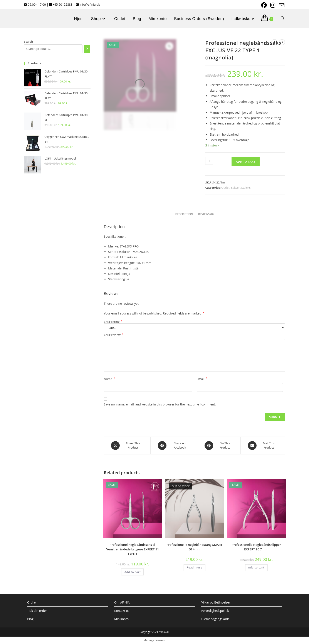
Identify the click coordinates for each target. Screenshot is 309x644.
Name (109, 379)
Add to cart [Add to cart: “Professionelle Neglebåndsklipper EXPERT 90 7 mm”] (256, 567)
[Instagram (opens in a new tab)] (272, 5)
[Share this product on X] (127, 446)
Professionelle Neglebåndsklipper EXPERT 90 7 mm (256, 547)
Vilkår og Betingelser (216, 602)
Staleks (246, 188)
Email (202, 379)
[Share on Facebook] (174, 446)
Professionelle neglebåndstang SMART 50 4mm (194, 547)
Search (28, 42)
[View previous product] (274, 42)
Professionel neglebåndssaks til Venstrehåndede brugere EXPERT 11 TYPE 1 (133, 549)
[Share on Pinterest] (219, 446)
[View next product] (282, 42)
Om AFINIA (122, 602)
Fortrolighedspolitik (215, 611)
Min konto (121, 619)
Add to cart (246, 162)
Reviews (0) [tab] (206, 214)
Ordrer (32, 602)
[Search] (87, 49)
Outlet (225, 188)
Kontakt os (122, 611)
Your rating (113, 322)
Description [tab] (184, 214)
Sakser (235, 188)
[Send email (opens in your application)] (280, 5)
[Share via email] (263, 446)
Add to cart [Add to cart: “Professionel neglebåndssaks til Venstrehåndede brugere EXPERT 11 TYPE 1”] (133, 572)
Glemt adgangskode (215, 619)
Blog (30, 619)
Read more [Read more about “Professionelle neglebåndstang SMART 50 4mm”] (194, 567)
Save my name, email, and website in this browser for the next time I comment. (160, 404)
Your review (113, 335)
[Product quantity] (209, 161)
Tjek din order (37, 611)
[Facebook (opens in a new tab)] (264, 5)
